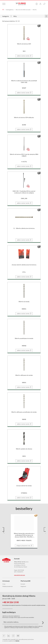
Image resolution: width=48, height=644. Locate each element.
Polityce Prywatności (34, 627)
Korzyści (23, 584)
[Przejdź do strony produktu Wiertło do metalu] (24, 299)
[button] (3, 529)
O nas (4, 584)
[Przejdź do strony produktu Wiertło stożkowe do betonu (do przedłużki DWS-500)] (24, 78)
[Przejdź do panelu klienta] (40, 4)
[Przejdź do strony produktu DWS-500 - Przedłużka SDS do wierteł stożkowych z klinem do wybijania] (24, 189)
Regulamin (23, 586)
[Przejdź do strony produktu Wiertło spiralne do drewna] (24, 446)
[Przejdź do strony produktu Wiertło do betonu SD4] (24, 41)
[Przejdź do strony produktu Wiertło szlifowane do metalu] (24, 373)
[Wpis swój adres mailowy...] (20, 622)
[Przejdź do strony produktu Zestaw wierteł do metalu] (24, 483)
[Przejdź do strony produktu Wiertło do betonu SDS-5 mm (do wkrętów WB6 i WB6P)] (24, 152)
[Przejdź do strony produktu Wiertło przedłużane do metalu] (24, 336)
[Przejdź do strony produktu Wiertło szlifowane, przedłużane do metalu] (24, 409)
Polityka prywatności (8, 586)
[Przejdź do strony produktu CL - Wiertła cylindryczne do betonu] (24, 225)
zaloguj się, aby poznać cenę (25, 546)
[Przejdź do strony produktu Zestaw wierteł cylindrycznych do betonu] (24, 262)
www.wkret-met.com (20, 575)
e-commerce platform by (11, 641)
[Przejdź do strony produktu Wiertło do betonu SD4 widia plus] (24, 115)
